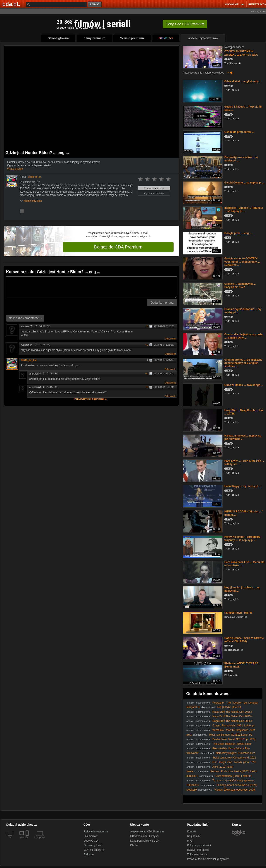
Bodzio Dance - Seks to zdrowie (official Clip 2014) (244, 640)
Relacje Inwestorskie (96, 832)
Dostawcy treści (93, 845)
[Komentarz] (91, 287)
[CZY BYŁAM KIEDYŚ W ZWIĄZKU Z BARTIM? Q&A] (202, 57)
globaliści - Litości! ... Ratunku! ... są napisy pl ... (244, 210)
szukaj (95, 4)
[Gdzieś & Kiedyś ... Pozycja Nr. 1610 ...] (202, 116)
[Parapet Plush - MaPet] (202, 622)
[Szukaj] (56, 4)
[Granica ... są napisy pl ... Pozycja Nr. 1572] (202, 293)
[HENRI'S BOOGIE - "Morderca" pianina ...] (202, 521)
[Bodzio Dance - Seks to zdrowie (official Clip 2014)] (202, 648)
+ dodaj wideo (259, 11)
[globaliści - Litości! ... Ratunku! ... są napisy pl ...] (202, 217)
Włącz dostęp (15, 169)
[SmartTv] (28, 840)
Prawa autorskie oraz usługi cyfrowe (208, 859)
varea (190, 771)
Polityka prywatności (199, 845)
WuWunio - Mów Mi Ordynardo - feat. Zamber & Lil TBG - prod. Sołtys (221, 732)
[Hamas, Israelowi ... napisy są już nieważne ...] (202, 445)
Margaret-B (193, 707)
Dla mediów (91, 836)
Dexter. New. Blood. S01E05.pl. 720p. (234, 739)
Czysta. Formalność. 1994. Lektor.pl (233, 726)
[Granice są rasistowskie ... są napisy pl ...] (202, 319)
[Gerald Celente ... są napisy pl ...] (202, 192)
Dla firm (135, 845)
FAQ (190, 841)
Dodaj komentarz (162, 303)
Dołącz (185, 24)
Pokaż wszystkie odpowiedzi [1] (91, 399)
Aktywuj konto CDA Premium (147, 832)
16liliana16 (193, 785)
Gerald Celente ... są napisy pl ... (244, 183)
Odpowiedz (170, 339)
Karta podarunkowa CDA (145, 841)
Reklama (89, 854)
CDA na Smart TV (94, 850)
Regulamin (193, 836)
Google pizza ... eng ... (238, 233)
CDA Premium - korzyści (144, 836)
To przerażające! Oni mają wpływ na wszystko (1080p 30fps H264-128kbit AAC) (220, 782)
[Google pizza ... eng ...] (202, 243)
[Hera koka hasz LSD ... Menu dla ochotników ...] (202, 572)
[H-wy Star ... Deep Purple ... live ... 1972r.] (202, 420)
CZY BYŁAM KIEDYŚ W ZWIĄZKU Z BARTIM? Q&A (241, 53)
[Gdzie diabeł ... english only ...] (202, 91)
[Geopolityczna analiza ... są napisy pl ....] (202, 167)
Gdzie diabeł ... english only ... (243, 81)
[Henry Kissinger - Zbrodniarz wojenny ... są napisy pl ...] (202, 546)
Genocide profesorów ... (239, 132)
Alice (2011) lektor (223, 767)
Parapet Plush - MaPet (238, 613)
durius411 (192, 776)
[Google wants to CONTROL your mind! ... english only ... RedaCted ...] (202, 268)
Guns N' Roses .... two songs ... (244, 385)
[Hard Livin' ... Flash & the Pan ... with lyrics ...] (202, 470)
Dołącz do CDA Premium (118, 247)
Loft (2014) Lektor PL (229, 707)
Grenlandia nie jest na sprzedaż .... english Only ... (244, 336)
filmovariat (192, 753)
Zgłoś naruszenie (154, 193)
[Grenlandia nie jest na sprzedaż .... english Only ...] (202, 344)
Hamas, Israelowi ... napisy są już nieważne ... (243, 437)
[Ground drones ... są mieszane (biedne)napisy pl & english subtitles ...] (202, 369)
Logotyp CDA (92, 841)
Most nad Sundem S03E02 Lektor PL (231, 735)
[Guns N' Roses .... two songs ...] (202, 395)
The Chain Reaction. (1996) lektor (232, 744)
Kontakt (192, 832)
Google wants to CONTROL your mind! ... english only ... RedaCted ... (242, 262)
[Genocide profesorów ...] (202, 141)
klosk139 (192, 790)
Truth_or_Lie (29, 360)
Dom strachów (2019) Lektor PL (234, 776)
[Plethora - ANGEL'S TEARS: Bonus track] (202, 673)
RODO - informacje (198, 850)
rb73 (189, 735)
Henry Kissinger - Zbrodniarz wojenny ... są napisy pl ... (242, 538)
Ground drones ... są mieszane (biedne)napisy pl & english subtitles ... (243, 363)
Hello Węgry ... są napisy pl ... (243, 486)
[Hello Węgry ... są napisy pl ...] (202, 496)
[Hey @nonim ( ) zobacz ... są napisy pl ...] (202, 597)
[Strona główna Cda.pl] (12, 4)
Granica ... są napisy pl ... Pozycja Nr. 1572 (240, 285)
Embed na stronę (154, 188)
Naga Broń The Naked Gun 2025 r (232, 712)
